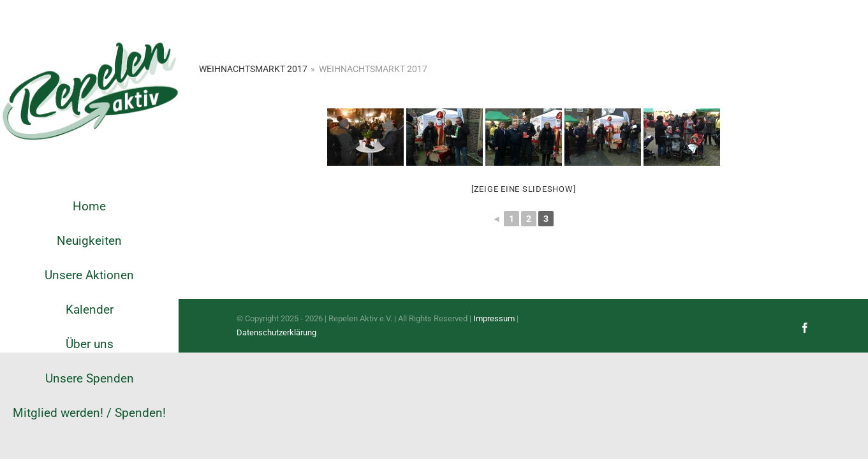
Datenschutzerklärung (276, 332)
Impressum (494, 318)
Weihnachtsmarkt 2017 (253, 69)
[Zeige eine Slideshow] (524, 189)
